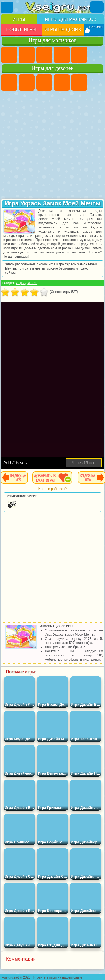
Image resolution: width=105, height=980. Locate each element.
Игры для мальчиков (71, 19)
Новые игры (21, 30)
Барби (62, 83)
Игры (19, 19)
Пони (9, 83)
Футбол (27, 55)
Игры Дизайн (27, 283)
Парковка (9, 55)
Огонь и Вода (44, 83)
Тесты (79, 83)
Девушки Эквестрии (27, 83)
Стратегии (44, 55)
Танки (62, 55)
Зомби (79, 55)
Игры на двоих (63, 30)
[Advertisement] (52, 145)
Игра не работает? (53, 489)
